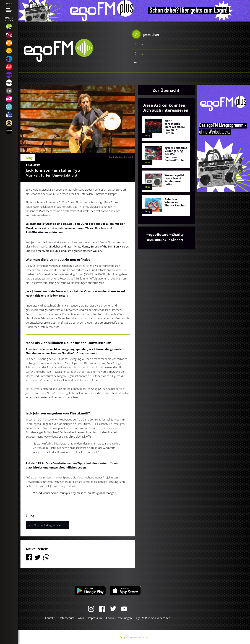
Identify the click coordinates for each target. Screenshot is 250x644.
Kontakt (50, 618)
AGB (81, 618)
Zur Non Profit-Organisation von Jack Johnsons (49, 525)
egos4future (159, 235)
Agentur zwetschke (139, 637)
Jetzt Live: (146, 34)
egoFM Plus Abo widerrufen (153, 618)
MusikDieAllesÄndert (166, 240)
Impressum (95, 618)
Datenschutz (66, 618)
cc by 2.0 (129, 157)
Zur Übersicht (166, 90)
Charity (178, 235)
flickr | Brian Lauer (116, 157)
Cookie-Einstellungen (119, 618)
